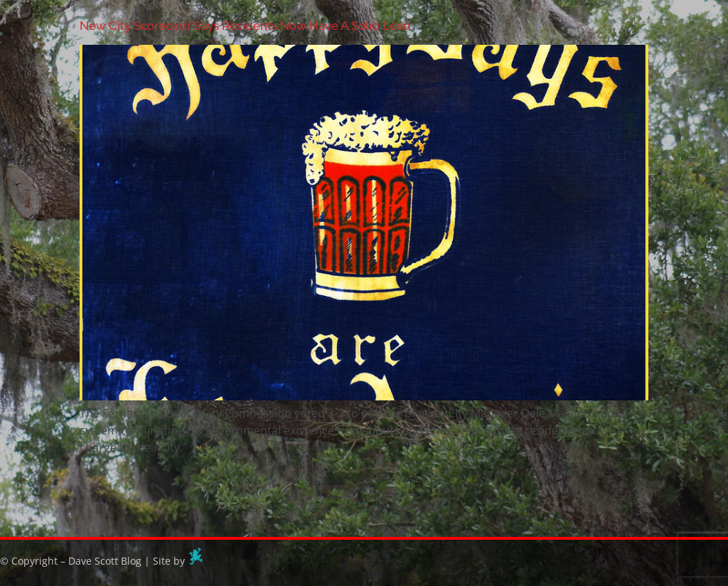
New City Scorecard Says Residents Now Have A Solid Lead (245, 26)
